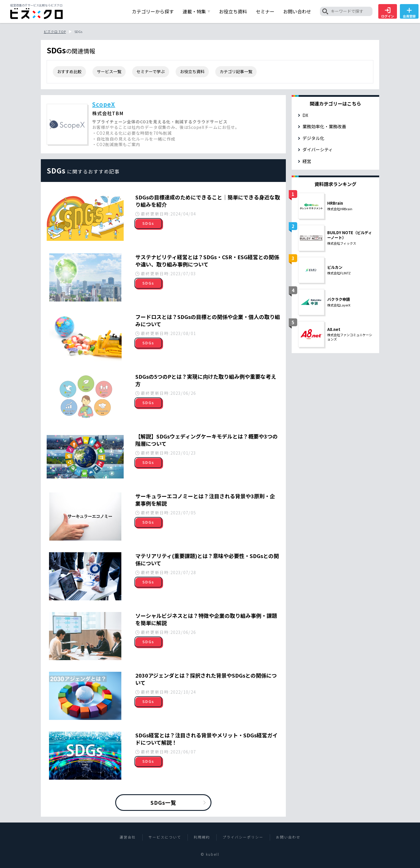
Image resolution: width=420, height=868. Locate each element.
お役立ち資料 (192, 71)
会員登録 (409, 13)
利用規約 (202, 837)
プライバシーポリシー (243, 837)
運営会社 (128, 837)
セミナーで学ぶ (151, 71)
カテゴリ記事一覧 (236, 71)
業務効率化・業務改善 (324, 126)
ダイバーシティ (318, 149)
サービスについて (165, 837)
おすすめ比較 (69, 71)
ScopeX (104, 104)
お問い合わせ (288, 837)
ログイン (388, 13)
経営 (307, 161)
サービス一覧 (109, 71)
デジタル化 (313, 138)
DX (305, 115)
